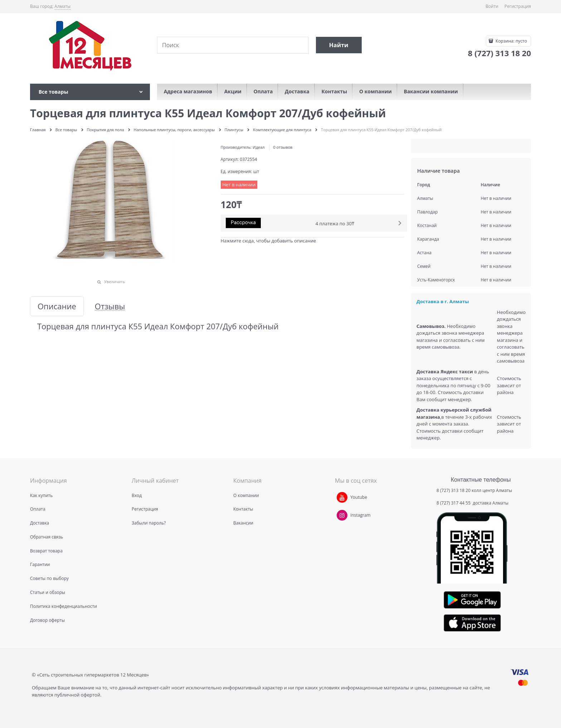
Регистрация (518, 6)
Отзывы (110, 306)
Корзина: (511, 41)
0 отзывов (283, 147)
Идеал (258, 147)
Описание (57, 306)
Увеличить (114, 282)
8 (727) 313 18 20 (453, 490)
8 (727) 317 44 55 (454, 503)
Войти (492, 6)
